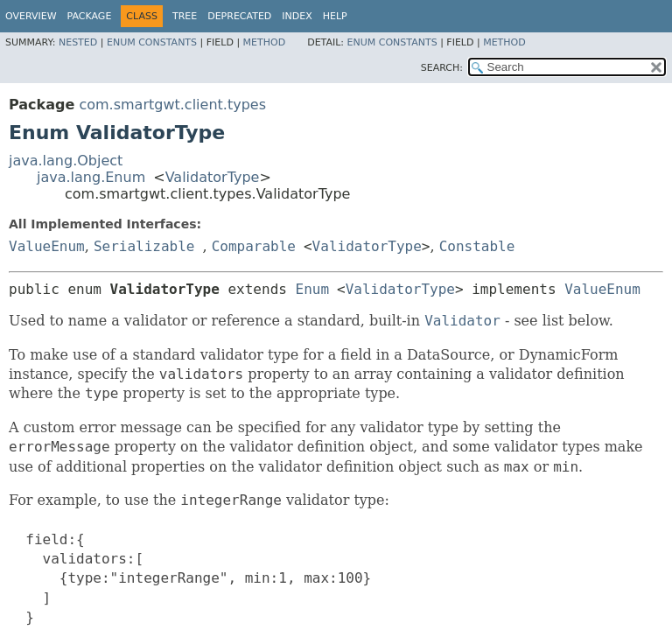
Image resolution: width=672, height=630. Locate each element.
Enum (313, 289)
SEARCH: (442, 68)
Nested (78, 42)
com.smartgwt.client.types (172, 105)
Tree (185, 16)
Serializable (144, 246)
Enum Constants (152, 42)
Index (297, 16)
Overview (31, 16)
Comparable (254, 246)
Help (335, 16)
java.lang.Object (66, 161)
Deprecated (239, 16)
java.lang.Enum (91, 177)
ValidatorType (213, 177)
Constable (477, 246)
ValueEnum (47, 246)
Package (90, 16)
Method (265, 42)
